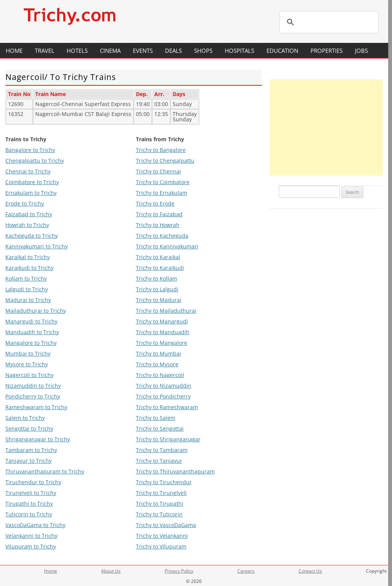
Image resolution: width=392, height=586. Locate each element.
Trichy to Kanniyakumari (167, 246)
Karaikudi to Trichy (29, 268)
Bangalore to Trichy (30, 150)
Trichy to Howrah (158, 225)
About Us (111, 571)
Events (143, 51)
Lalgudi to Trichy (27, 289)
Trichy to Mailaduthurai (166, 311)
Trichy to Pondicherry (163, 396)
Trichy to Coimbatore (163, 182)
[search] (328, 22)
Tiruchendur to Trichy (33, 482)
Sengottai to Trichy (29, 428)
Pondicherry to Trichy (33, 396)
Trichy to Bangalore (161, 150)
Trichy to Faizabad (159, 214)
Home (14, 51)
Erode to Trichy (25, 203)
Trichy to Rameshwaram (167, 407)
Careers (246, 571)
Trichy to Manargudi (162, 321)
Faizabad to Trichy (29, 214)
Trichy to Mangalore (162, 343)
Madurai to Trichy (28, 300)
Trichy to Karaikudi (160, 268)
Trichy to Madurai (159, 300)
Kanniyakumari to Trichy (37, 246)
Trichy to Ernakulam (162, 193)
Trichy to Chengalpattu (165, 161)
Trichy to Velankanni (162, 536)
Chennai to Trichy (28, 171)
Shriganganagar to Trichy (38, 439)
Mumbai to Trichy (28, 353)
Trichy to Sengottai (160, 428)
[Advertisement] (326, 128)
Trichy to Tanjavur (159, 461)
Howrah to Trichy (27, 225)
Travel (45, 51)
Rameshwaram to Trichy (36, 407)
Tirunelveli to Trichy (31, 493)
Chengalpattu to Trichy (35, 161)
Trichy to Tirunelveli (161, 493)
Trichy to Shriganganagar (168, 439)
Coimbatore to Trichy (32, 182)
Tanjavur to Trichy (29, 461)
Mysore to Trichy (27, 364)
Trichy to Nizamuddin (164, 386)
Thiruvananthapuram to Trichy (45, 471)
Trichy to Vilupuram (161, 546)
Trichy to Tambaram (162, 450)
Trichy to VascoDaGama (166, 525)
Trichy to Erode (155, 203)
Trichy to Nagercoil (160, 375)
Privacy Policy (179, 571)
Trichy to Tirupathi (160, 504)
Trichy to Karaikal (158, 257)
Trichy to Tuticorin (159, 514)
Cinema (110, 51)
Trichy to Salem (156, 418)
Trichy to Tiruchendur (164, 482)
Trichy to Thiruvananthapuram (175, 471)
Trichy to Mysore (157, 364)
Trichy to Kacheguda (162, 236)
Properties (327, 51)
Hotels (77, 51)
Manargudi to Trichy (31, 321)
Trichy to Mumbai (158, 353)
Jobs (361, 51)
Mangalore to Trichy (31, 343)
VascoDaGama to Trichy (35, 525)
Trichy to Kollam (157, 278)
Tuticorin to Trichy (29, 514)
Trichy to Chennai (158, 171)
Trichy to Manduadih (163, 332)
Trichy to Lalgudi (157, 289)
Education (282, 51)
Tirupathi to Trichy (29, 504)
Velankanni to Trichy (31, 536)
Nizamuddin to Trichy (33, 386)
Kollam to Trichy (26, 278)
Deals (173, 51)
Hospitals (239, 51)
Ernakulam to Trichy (31, 193)
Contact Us (310, 571)
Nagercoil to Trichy (29, 375)
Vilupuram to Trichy (31, 546)
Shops (203, 51)
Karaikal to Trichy (28, 257)
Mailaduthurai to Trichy (36, 311)
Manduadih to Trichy (32, 332)
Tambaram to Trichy (31, 450)
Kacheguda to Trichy (32, 236)
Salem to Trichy (25, 418)
